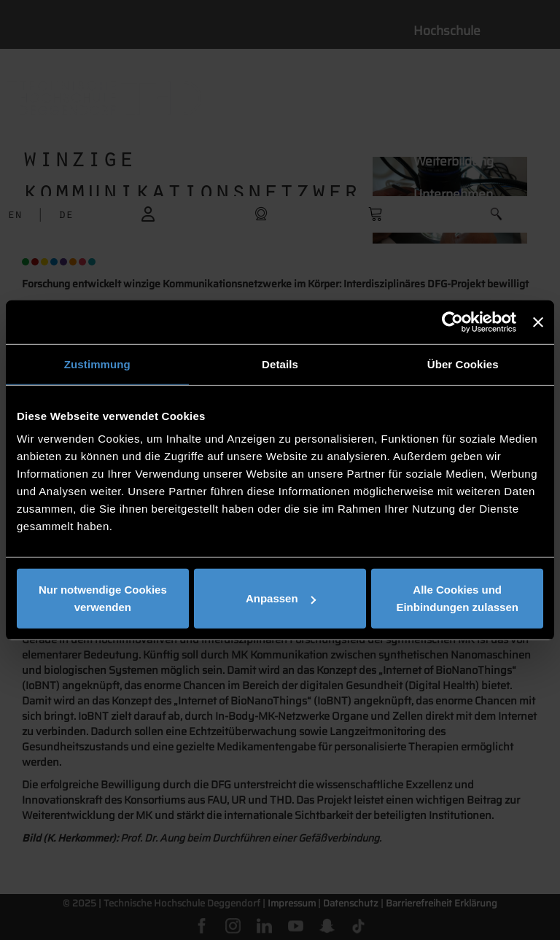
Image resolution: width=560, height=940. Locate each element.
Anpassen (281, 598)
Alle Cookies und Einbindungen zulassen (457, 598)
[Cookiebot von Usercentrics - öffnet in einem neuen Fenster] (452, 322)
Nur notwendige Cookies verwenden (103, 598)
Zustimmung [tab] (97, 364)
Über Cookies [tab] (463, 364)
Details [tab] (280, 364)
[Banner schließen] (538, 322)
